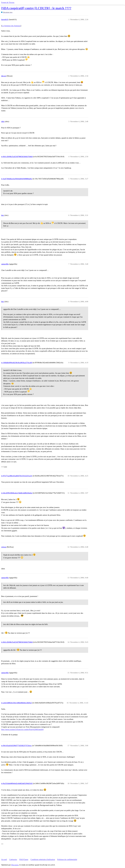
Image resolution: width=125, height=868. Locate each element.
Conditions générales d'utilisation (43, 859)
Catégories (13, 859)
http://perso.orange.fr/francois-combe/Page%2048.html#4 (22, 729)
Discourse (15, 865)
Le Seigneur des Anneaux (11, 26)
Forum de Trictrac (8, 2)
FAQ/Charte (24, 859)
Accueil (4, 859)
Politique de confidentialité (67, 859)
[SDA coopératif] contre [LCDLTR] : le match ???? (36, 8)
